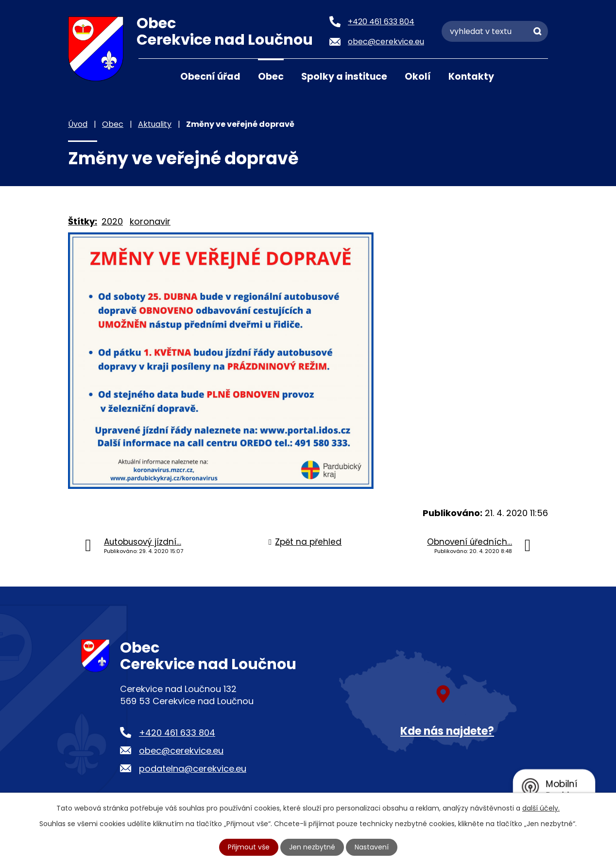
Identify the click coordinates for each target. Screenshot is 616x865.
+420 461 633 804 (177, 733)
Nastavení (372, 847)
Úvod (151, 76)
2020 (112, 221)
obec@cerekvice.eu (181, 751)
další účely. (541, 808)
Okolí (418, 77)
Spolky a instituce (344, 77)
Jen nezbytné (312, 847)
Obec (271, 77)
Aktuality (155, 124)
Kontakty (471, 77)
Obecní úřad (210, 77)
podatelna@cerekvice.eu (193, 769)
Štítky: (83, 221)
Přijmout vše (249, 847)
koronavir (150, 221)
